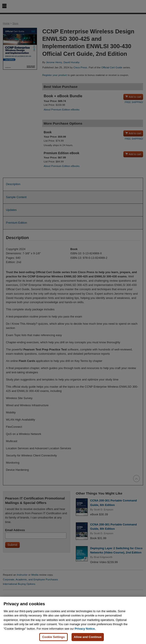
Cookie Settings (53, 637)
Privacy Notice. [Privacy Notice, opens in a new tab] (85, 629)
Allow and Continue (88, 637)
